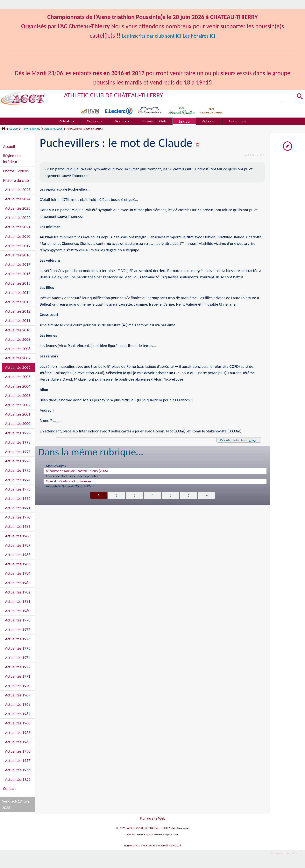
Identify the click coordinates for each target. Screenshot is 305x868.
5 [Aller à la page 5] (171, 496)
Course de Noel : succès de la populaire (73, 476)
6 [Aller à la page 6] (189, 496)
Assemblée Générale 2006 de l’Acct (70, 486)
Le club (14, 129)
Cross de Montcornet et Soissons (69, 481)
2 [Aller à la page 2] (116, 496)
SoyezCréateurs (159, 834)
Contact (9, 789)
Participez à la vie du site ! (281, 854)
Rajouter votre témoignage (235, 440)
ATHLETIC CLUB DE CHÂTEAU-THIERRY (122, 95)
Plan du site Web (152, 818)
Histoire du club (31, 129)
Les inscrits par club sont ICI (149, 36)
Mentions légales (181, 828)
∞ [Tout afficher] (207, 496)
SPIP (178, 834)
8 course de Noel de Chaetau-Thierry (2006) (77, 471)
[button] (299, 97)
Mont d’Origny (56, 466)
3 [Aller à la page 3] (134, 496)
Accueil (9, 146)
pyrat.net (139, 834)
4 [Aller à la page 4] (153, 496)
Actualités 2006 (53, 129)
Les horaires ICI (204, 36)
